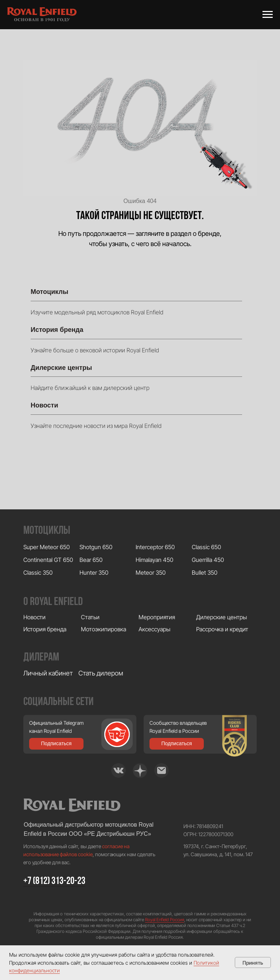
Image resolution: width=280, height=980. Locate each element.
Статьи (90, 617)
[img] (118, 770)
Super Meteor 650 (46, 547)
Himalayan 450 (154, 560)
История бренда (57, 330)
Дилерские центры (61, 368)
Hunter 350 (94, 573)
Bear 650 (91, 560)
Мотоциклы (49, 292)
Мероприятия (157, 617)
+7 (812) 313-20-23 (54, 881)
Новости (44, 405)
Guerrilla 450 (208, 560)
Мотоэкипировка (104, 629)
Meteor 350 (151, 573)
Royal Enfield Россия (165, 920)
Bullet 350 (205, 573)
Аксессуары (154, 629)
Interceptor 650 (155, 547)
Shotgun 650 (96, 547)
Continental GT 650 (48, 560)
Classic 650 (206, 547)
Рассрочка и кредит (222, 629)
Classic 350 (38, 573)
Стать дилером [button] (101, 673)
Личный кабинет (48, 673)
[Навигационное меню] (268, 15)
